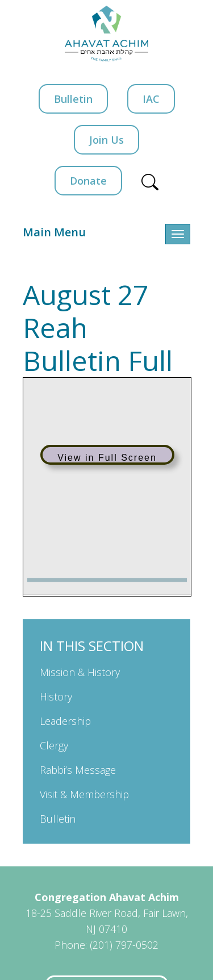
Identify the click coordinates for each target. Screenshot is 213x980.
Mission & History (80, 672)
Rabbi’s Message (78, 770)
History (56, 697)
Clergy (54, 745)
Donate (88, 181)
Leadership (65, 721)
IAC (151, 99)
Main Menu (54, 232)
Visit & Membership (84, 794)
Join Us (106, 140)
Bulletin (73, 99)
